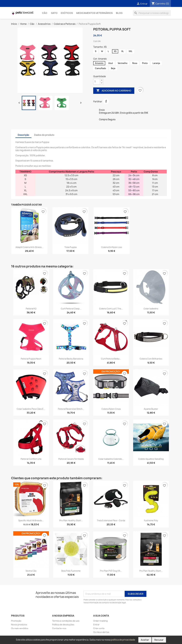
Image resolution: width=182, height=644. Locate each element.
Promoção (16, 621)
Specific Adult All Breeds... (31, 520)
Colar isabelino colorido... (111, 459)
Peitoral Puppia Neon (31, 359)
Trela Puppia (70, 247)
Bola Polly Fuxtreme (71, 571)
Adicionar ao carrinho (114, 91)
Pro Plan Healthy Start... (71, 520)
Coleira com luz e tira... (111, 309)
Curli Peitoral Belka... (111, 359)
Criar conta (99, 628)
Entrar (96, 625)
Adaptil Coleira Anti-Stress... (29, 247)
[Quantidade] (97, 82)
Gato (54, 13)
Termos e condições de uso (66, 621)
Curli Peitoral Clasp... (71, 309)
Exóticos (67, 13)
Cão (45, 13)
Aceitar (145, 640)
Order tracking (100, 621)
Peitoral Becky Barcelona (71, 359)
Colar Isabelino (151, 309)
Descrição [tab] (23, 135)
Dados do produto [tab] (44, 135)
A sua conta (101, 616)
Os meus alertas (101, 632)
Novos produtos (19, 625)
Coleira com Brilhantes (151, 359)
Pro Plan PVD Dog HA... (111, 571)
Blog (119, 13)
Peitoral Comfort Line (31, 459)
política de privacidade (123, 640)
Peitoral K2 (31, 309)
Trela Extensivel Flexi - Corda (111, 520)
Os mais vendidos (20, 628)
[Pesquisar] (152, 13)
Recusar (159, 640)
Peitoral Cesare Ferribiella (71, 459)
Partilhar (106, 101)
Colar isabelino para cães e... (31, 409)
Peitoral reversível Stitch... (71, 409)
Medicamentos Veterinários (94, 13)
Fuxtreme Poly (151, 520)
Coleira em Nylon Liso (112, 247)
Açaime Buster (151, 409)
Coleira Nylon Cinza (111, 409)
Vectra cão (31, 571)
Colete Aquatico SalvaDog (151, 459)
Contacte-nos (59, 628)
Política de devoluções (63, 625)
